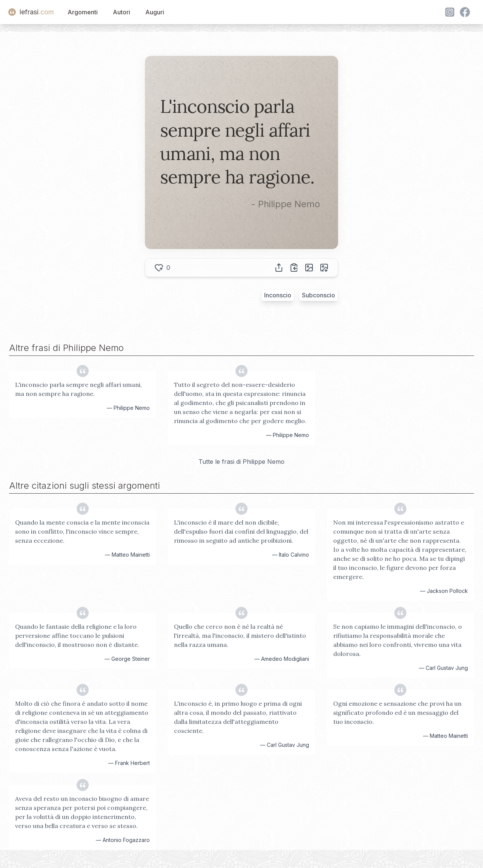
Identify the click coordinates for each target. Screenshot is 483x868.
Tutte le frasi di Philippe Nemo (241, 462)
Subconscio (318, 295)
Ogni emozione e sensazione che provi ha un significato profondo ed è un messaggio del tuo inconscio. (397, 713)
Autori (122, 12)
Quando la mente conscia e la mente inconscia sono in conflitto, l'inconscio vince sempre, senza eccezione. (82, 531)
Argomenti (83, 12)
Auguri (155, 12)
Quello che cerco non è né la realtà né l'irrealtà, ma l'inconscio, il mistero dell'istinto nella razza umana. (240, 636)
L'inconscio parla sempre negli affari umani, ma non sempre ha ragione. (78, 389)
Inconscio (278, 295)
